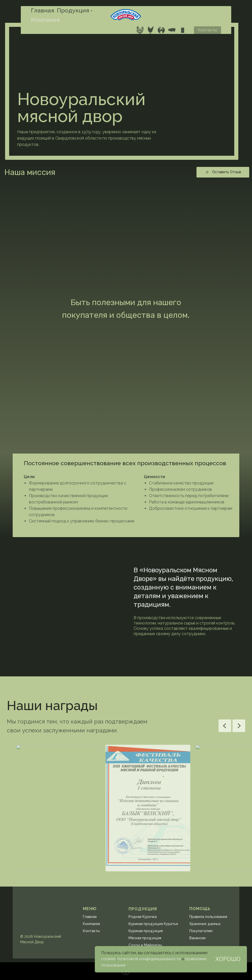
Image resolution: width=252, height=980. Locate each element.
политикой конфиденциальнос (147, 959)
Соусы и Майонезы (145, 945)
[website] (140, 30)
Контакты (91, 931)
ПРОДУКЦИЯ (143, 909)
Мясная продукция (145, 938)
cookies (108, 959)
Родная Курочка (143, 917)
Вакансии (197, 938)
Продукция (73, 10)
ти (178, 959)
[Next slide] (239, 726)
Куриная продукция (146, 931)
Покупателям (201, 931)
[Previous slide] (225, 726)
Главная (43, 10)
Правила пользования (208, 917)
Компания (45, 20)
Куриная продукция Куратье (153, 924)
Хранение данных (205, 924)
